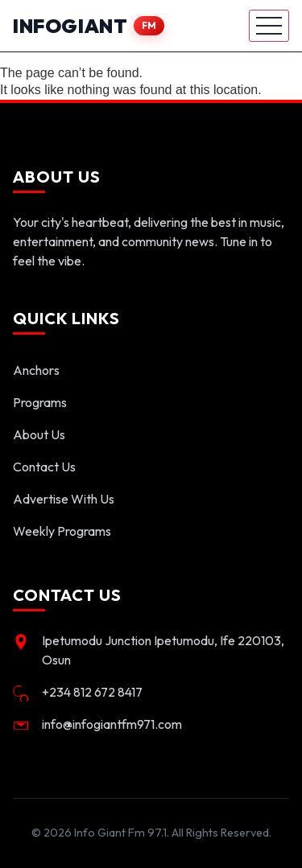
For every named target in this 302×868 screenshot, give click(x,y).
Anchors (36, 370)
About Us (39, 434)
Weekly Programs (62, 531)
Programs (40, 402)
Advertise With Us (64, 499)
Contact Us (44, 467)
